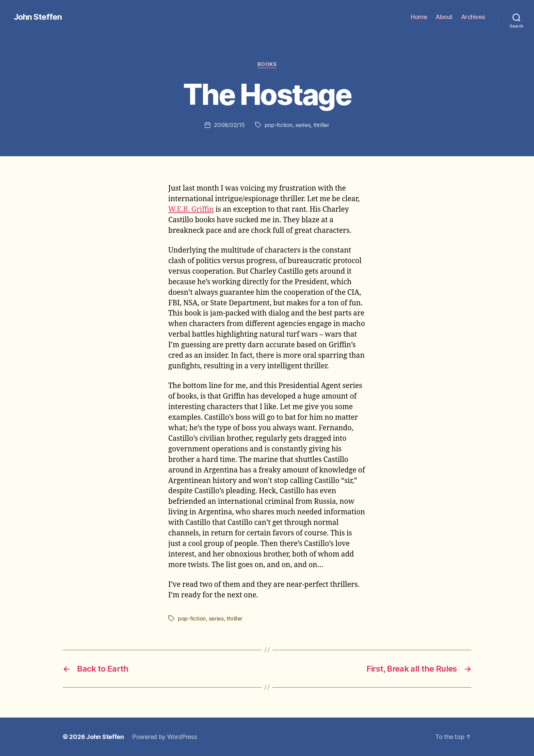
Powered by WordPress (165, 737)
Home (419, 17)
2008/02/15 (229, 125)
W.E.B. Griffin (191, 210)
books (267, 64)
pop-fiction (279, 125)
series (303, 125)
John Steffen (38, 17)
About (444, 17)
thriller (321, 125)
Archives (473, 17)
